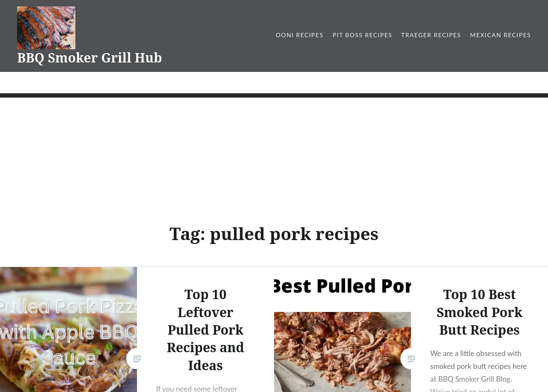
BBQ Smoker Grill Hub (90, 58)
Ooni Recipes (299, 35)
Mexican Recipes (500, 35)
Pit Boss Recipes (362, 35)
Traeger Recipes (431, 35)
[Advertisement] (274, 157)
